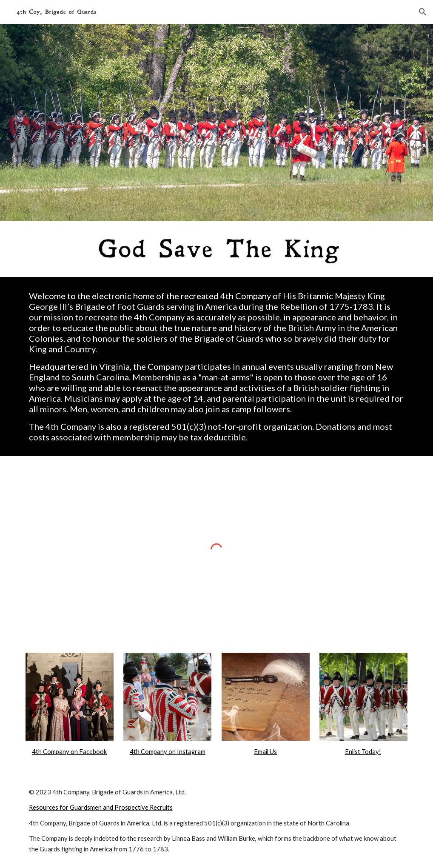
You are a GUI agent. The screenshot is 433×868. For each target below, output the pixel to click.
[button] (423, 12)
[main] (217, 367)
